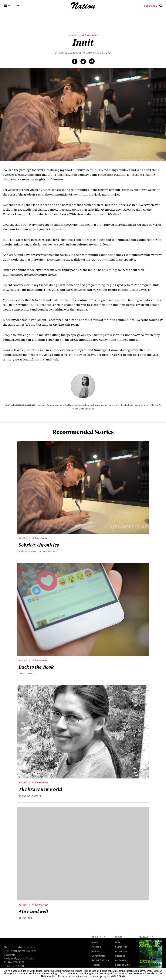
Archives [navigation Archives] (120, 961)
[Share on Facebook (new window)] (75, 61)
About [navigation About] (119, 943)
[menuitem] (151, 6)
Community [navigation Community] (98, 956)
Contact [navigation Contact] (120, 956)
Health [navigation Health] (96, 965)
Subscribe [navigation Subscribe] (121, 947)
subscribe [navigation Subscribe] (151, 6)
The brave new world (40, 789)
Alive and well (33, 911)
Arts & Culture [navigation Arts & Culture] (100, 961)
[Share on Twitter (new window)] (83, 61)
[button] (12, 6)
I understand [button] (116, 977)
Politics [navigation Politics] (96, 947)
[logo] (83, 8)
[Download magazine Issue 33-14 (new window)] (150, 957)
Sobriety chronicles (39, 545)
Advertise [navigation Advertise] (121, 952)
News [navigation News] (95, 943)
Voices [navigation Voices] (95, 952)
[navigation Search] (161, 7)
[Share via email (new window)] (92, 61)
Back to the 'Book (36, 667)
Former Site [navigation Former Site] (122, 965)
